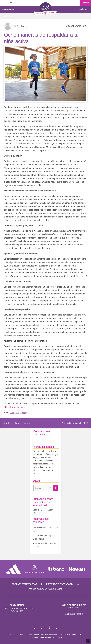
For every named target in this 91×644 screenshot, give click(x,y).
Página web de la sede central (45, 589)
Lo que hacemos (8, 9)
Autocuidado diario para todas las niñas (45, 545)
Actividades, (16, 413)
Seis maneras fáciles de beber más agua (45, 529)
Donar (86, 3)
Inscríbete (83, 9)
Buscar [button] (43, 488)
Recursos (25, 413)
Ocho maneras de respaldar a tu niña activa (45, 537)
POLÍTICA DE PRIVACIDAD (71, 635)
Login (60, 638)
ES (12, 3)
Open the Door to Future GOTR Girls (43, 511)
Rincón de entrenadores (60, 584)
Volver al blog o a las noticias (17, 423)
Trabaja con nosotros (24, 584)
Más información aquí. (15, 407)
